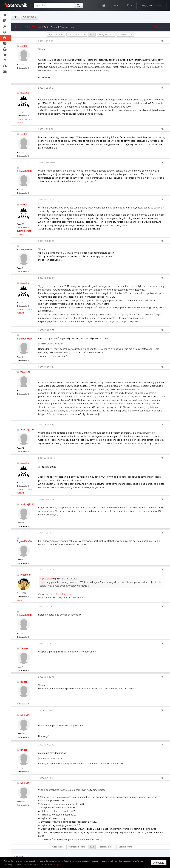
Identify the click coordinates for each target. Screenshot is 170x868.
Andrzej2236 (27, 430)
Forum (19, 27)
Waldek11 (25, 372)
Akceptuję (159, 863)
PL (130, 5)
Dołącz (159, 5)
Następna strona (106, 34)
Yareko (24, 649)
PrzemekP (26, 575)
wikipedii (58, 864)
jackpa (24, 682)
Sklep (116, 5)
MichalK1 (25, 715)
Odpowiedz (29, 17)
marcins (24, 93)
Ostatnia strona (125, 34)
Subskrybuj (158, 27)
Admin (20, 600)
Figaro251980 (24, 171)
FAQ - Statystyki (63, 594)
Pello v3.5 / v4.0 (33, 27)
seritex (24, 46)
